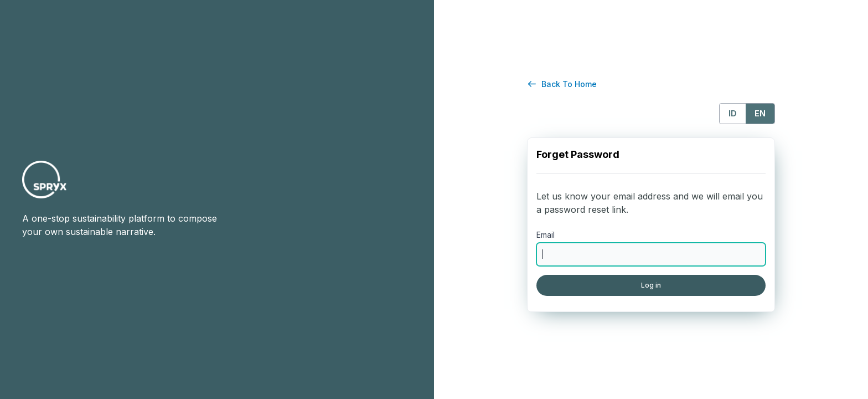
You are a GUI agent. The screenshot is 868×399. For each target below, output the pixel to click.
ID (733, 113)
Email (546, 235)
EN (760, 113)
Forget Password (578, 154)
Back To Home (569, 84)
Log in (651, 285)
